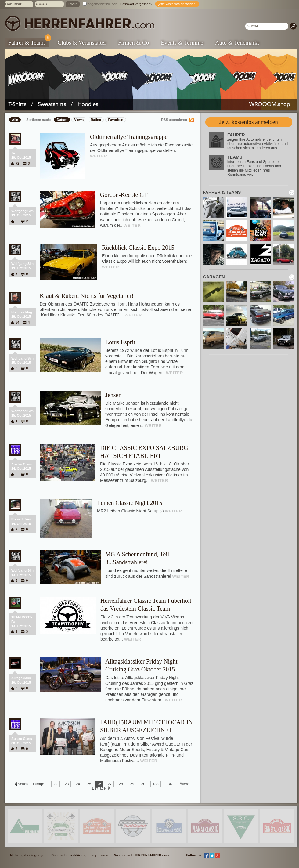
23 (67, 784)
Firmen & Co (133, 43)
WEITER (99, 156)
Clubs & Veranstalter (82, 43)
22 (55, 784)
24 (78, 784)
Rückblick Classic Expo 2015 (138, 248)
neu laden (292, 193)
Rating (96, 120)
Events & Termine (182, 43)
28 (121, 784)
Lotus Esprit (120, 342)
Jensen (113, 395)
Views (79, 120)
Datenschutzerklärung (69, 855)
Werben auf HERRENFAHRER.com (142, 855)
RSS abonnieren (174, 120)
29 (132, 784)
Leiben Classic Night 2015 (130, 503)
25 (89, 784)
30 (143, 784)
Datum (62, 120)
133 (156, 784)
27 (110, 784)
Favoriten (116, 120)
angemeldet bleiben (103, 4)
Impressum (101, 855)
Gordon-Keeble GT (124, 195)
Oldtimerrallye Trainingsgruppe (129, 137)
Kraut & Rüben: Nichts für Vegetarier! (87, 296)
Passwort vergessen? (136, 4)
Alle (15, 120)
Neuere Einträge (31, 784)
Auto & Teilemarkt (237, 43)
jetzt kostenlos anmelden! (177, 4)
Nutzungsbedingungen (28, 855)
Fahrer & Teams (29, 42)
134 (169, 784)
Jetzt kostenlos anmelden (249, 122)
